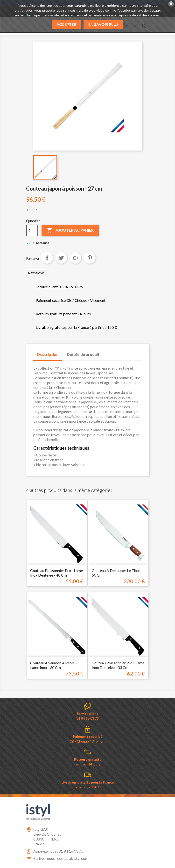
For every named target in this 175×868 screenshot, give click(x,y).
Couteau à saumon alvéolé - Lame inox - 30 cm (53, 665)
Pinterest (90, 258)
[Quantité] (32, 230)
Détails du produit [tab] (83, 354)
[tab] (108, 352)
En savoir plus (103, 24)
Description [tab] (48, 354)
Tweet (61, 258)
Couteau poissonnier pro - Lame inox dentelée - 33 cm (118, 665)
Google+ (76, 258)
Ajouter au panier (70, 230)
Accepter (66, 24)
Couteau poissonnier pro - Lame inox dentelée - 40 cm (56, 573)
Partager (47, 258)
